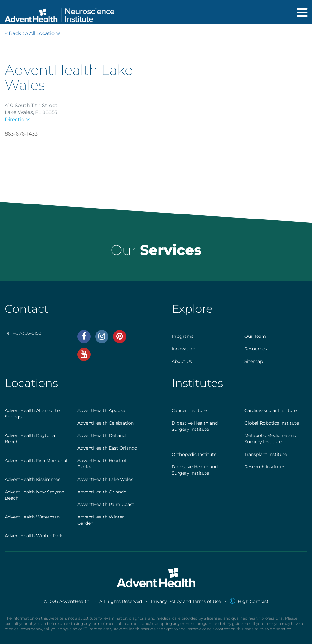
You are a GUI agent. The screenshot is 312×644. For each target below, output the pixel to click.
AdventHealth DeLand (101, 435)
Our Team (255, 336)
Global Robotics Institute (272, 423)
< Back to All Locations (33, 33)
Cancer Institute (189, 410)
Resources (256, 349)
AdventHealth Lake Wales (105, 479)
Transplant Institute (266, 454)
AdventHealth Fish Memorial (36, 461)
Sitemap (254, 361)
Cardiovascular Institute (270, 410)
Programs (183, 336)
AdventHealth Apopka (101, 410)
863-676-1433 (21, 134)
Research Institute (264, 467)
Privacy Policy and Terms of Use (186, 601)
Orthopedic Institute (194, 454)
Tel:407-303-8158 (23, 333)
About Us (182, 361)
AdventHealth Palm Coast (106, 504)
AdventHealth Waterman (32, 517)
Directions (18, 119)
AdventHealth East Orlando (107, 448)
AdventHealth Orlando (102, 492)
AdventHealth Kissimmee (33, 479)
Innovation (183, 349)
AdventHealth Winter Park (34, 536)
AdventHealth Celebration (106, 423)
